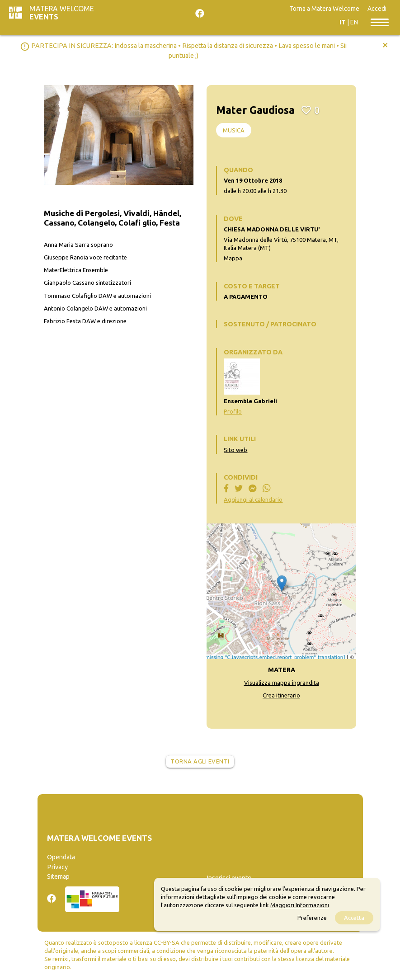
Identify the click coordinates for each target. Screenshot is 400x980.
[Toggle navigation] (380, 22)
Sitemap (58, 876)
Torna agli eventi (200, 761)
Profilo (233, 411)
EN (354, 22)
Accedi (377, 9)
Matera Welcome (62, 13)
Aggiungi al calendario (253, 499)
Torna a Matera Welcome (324, 9)
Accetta (354, 918)
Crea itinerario (281, 695)
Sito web (235, 450)
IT (343, 22)
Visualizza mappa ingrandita (282, 683)
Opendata (61, 857)
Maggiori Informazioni (300, 905)
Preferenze (312, 918)
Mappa (233, 258)
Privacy (57, 867)
